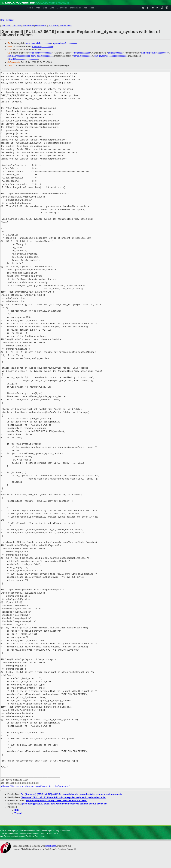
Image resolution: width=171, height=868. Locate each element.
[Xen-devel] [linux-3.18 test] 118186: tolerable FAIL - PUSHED (57, 801)
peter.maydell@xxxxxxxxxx (38, 43)
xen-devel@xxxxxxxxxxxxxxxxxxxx (111, 56)
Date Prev (6, 26)
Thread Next (41, 26)
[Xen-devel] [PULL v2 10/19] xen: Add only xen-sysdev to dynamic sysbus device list (63, 797)
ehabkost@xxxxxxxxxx (42, 46)
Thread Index (65, 26)
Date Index (53, 26)
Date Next (16, 26)
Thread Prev (28, 26)
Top (3, 20)
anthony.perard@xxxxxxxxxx (155, 53)
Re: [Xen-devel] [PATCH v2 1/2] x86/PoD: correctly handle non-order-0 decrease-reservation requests (71, 794)
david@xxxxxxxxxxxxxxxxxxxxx (23, 59)
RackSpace (51, 846)
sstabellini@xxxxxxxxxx (40, 53)
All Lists (10, 20)
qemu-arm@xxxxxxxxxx (19, 56)
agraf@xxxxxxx (115, 53)
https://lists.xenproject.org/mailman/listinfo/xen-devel (35, 786)
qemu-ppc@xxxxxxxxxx (42, 56)
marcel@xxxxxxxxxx (83, 56)
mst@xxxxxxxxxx (82, 53)
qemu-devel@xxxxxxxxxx (65, 43)
